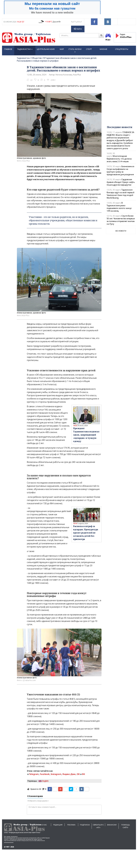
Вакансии (112, 825)
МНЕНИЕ (103, 49)
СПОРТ (89, 49)
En (79, 22)
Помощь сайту (126, 826)
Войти (78, 29)
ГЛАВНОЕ (8, 49)
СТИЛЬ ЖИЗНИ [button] (75, 50)
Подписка (85, 825)
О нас (44, 825)
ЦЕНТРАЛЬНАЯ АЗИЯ (46, 49)
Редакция (58, 825)
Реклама (71, 825)
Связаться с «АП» (98, 826)
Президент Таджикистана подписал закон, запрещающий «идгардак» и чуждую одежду (86, 435)
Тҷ (76, 22)
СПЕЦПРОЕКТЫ (122, 49)
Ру (72, 22)
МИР (62, 49)
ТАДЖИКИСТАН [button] (25, 49)
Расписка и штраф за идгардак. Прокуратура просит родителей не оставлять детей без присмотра (86, 533)
